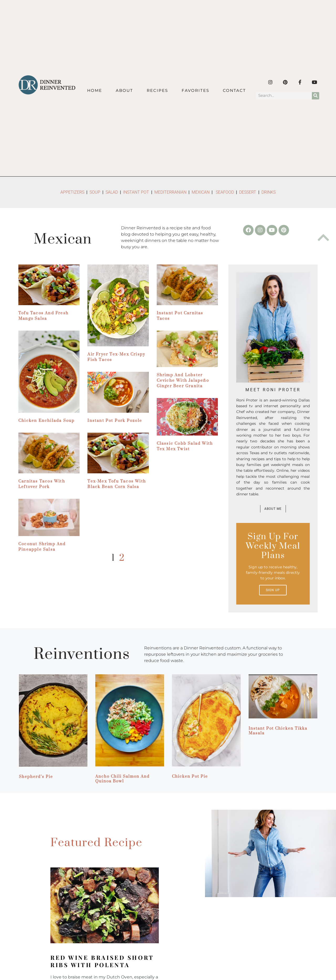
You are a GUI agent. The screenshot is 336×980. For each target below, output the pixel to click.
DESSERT (248, 192)
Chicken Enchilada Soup (46, 421)
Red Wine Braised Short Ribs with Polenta (102, 961)
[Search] (316, 96)
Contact (234, 90)
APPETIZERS (72, 192)
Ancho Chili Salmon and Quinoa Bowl (122, 779)
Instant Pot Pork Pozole (115, 421)
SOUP (95, 192)
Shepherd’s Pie (36, 777)
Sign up (273, 590)
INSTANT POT (136, 192)
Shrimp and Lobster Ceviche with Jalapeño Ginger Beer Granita (183, 381)
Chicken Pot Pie (190, 777)
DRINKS (269, 192)
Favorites (195, 90)
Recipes (157, 90)
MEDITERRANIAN (171, 192)
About (124, 90)
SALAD (112, 192)
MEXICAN (201, 192)
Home (95, 90)
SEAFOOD (225, 192)
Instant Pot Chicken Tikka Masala (278, 731)
